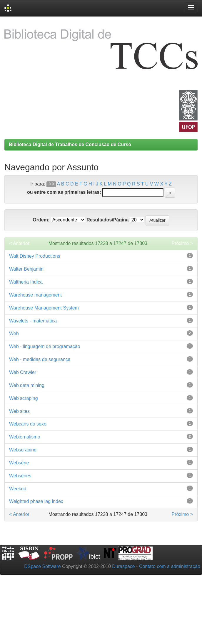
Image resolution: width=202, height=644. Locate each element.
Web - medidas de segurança (40, 359)
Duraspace (123, 566)
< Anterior (19, 243)
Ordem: (41, 220)
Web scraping (24, 398)
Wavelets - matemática (33, 321)
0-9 (51, 184)
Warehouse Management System (44, 308)
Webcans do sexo (28, 424)
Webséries (20, 476)
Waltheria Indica (26, 282)
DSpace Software (42, 566)
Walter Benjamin (26, 269)
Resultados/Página (107, 220)
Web (14, 333)
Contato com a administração (170, 566)
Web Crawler (23, 372)
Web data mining (27, 385)
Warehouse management (35, 295)
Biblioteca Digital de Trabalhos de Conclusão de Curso (70, 144)
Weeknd (18, 489)
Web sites (19, 411)
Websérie (19, 463)
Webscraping (23, 450)
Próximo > (182, 243)
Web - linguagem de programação (45, 346)
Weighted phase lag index (36, 501)
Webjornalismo (25, 437)
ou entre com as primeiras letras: (64, 192)
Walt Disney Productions (35, 256)
